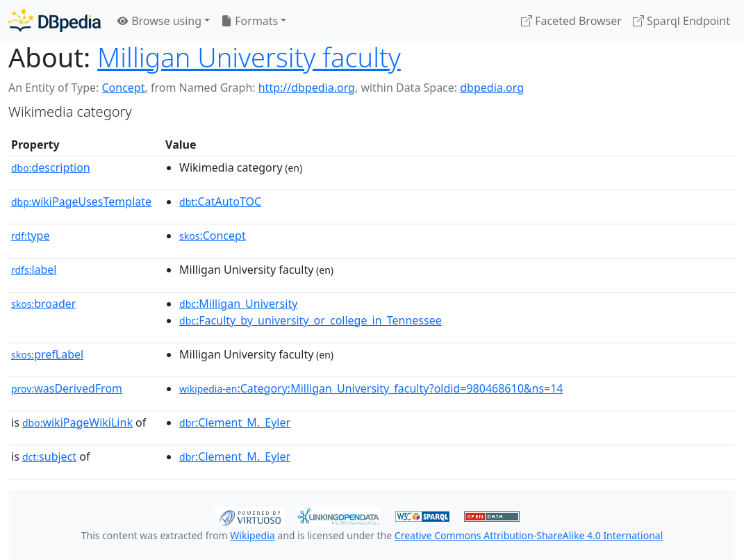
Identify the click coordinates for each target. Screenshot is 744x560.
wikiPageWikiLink (77, 422)
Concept (123, 88)
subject (49, 456)
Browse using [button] (159, 21)
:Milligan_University (238, 304)
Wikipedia (252, 535)
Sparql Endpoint (681, 21)
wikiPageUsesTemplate (81, 201)
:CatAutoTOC (220, 201)
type (31, 236)
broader (43, 304)
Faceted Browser (571, 21)
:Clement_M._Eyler (235, 422)
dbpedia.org (492, 88)
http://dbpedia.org (307, 88)
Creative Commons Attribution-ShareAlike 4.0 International (529, 535)
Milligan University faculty (249, 57)
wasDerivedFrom (67, 388)
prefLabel (47, 354)
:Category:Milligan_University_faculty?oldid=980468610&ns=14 (371, 388)
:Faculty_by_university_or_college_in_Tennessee (311, 320)
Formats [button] (249, 21)
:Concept (213, 236)
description (51, 167)
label (34, 270)
